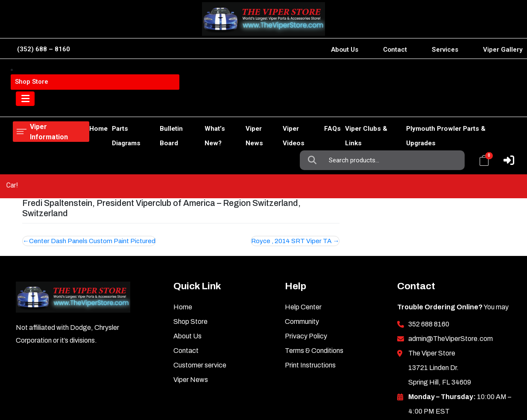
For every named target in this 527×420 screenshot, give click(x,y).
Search (314, 75)
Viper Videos (285, 106)
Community (302, 264)
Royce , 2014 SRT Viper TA (291, 184)
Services (445, 50)
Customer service (200, 308)
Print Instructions (310, 308)
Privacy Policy (306, 279)
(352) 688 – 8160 (44, 49)
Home (22, 106)
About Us (345, 50)
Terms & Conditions (314, 293)
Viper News (242, 106)
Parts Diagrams (101, 106)
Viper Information (56, 75)
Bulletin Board (151, 106)
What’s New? (199, 106)
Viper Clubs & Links (363, 106)
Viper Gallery (503, 50)
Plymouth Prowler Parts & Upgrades (455, 106)
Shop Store (54, 106)
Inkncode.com (480, 386)
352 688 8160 (429, 267)
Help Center (303, 250)
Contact (395, 50)
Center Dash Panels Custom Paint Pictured (92, 184)
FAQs (319, 106)
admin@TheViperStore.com (451, 281)
